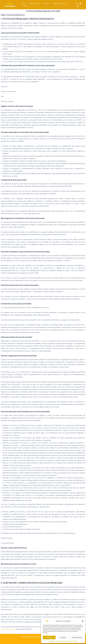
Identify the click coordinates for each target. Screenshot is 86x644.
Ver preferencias (77, 637)
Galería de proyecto (58, 3)
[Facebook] (80, 3)
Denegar (63, 637)
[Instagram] (77, 3)
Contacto (25, 6)
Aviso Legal (74, 641)
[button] (83, 621)
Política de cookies (54, 641)
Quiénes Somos (34, 3)
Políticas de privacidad (65, 641)
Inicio (24, 3)
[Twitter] (78, 6)
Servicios (45, 3)
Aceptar (49, 637)
